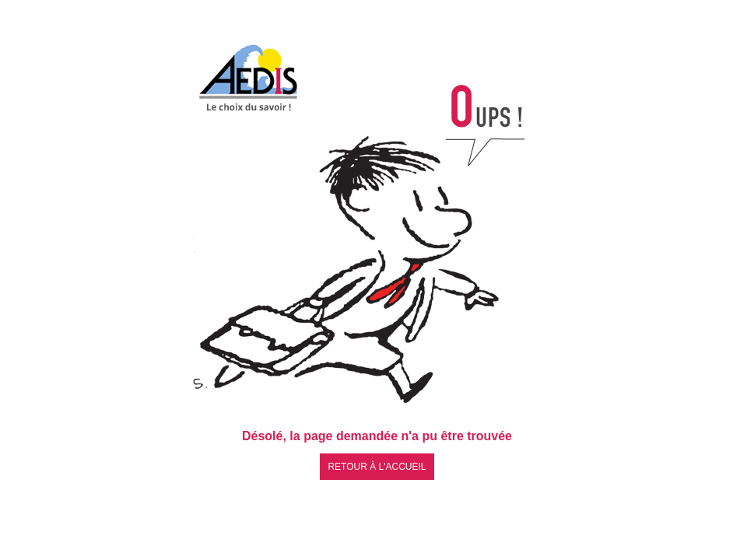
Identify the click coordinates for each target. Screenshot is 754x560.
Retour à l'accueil (377, 467)
